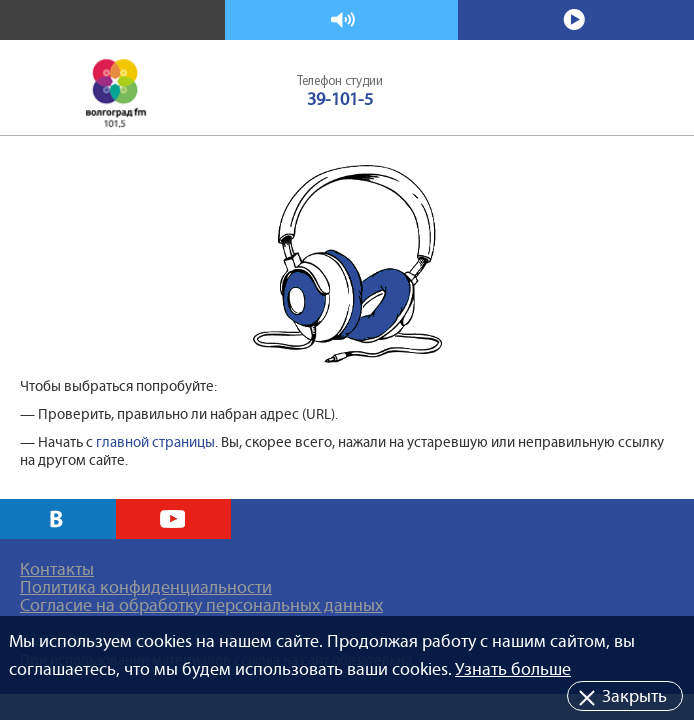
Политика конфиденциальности (146, 587)
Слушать (343, 20)
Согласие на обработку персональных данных (201, 605)
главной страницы (155, 442)
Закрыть (634, 696)
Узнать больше (513, 669)
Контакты (57, 569)
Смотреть (576, 20)
